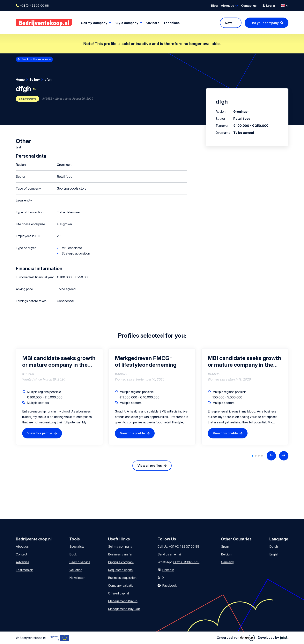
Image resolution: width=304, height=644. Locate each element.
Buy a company (126, 23)
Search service (80, 562)
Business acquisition (122, 578)
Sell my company (94, 23)
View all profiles (150, 466)
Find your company (264, 23)
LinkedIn (168, 570)
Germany (227, 562)
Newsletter (77, 578)
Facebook (169, 585)
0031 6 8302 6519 (186, 562)
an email (176, 554)
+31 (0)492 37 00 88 (34, 6)
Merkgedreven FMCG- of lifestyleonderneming (146, 361)
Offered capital (118, 593)
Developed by (273, 638)
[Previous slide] (271, 456)
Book (73, 554)
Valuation (76, 570)
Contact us (249, 6)
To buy (35, 80)
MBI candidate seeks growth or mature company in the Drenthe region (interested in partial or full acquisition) (59, 361)
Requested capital (121, 570)
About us (227, 6)
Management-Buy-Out (124, 609)
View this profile (40, 433)
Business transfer (120, 554)
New (228, 23)
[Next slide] (284, 456)
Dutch (274, 546)
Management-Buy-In (123, 601)
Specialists (77, 546)
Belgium (227, 554)
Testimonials (25, 570)
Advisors (152, 23)
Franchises (171, 23)
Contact (21, 554)
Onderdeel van (236, 638)
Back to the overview (36, 59)
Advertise (22, 562)
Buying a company (121, 562)
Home (20, 80)
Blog (214, 6)
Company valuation (122, 585)
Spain (225, 546)
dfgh (48, 80)
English (274, 554)
